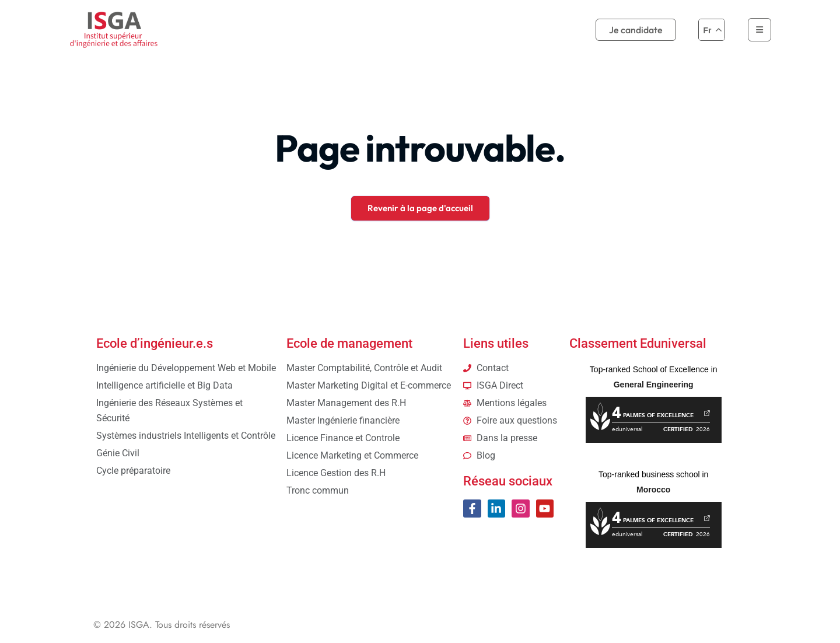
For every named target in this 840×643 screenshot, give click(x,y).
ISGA (139, 625)
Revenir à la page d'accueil (420, 208)
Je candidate (636, 30)
